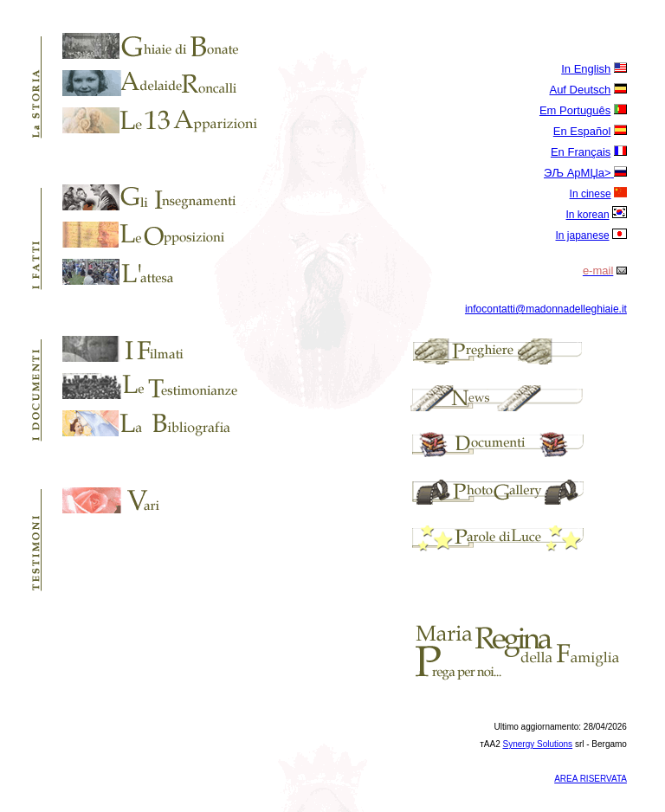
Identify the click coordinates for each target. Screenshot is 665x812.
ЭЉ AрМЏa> (578, 173)
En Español (582, 131)
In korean (588, 215)
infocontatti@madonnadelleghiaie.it (546, 309)
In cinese (591, 194)
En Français (581, 152)
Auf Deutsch (580, 90)
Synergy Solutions (538, 744)
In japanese (583, 235)
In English (586, 69)
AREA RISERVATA (591, 779)
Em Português (575, 110)
